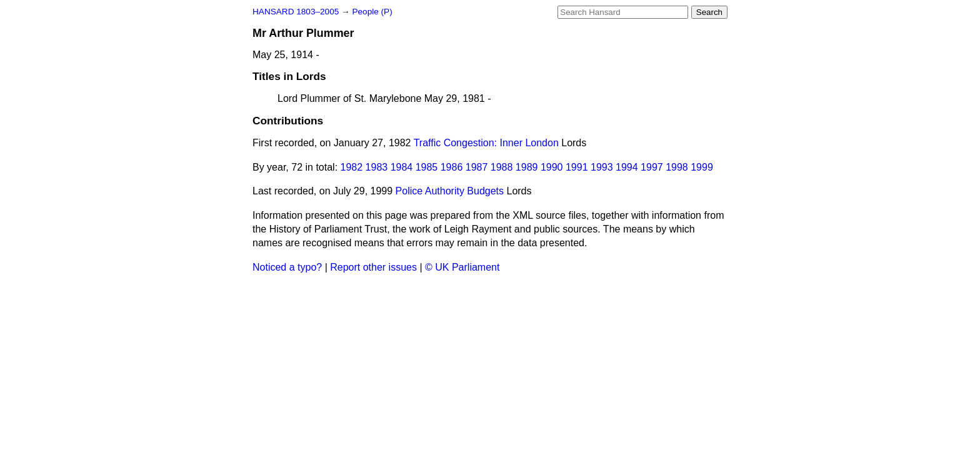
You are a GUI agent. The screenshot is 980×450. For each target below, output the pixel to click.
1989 (527, 167)
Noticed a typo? (287, 267)
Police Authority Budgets (450, 191)
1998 (677, 167)
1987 (477, 167)
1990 (552, 167)
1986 (452, 167)
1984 (402, 167)
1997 (652, 167)
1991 (577, 167)
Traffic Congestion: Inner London (486, 143)
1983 (377, 167)
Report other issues (373, 267)
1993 (602, 167)
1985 (427, 167)
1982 (352, 167)
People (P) (372, 12)
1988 (502, 167)
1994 (627, 167)
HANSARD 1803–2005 (296, 12)
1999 (702, 167)
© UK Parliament (462, 267)
